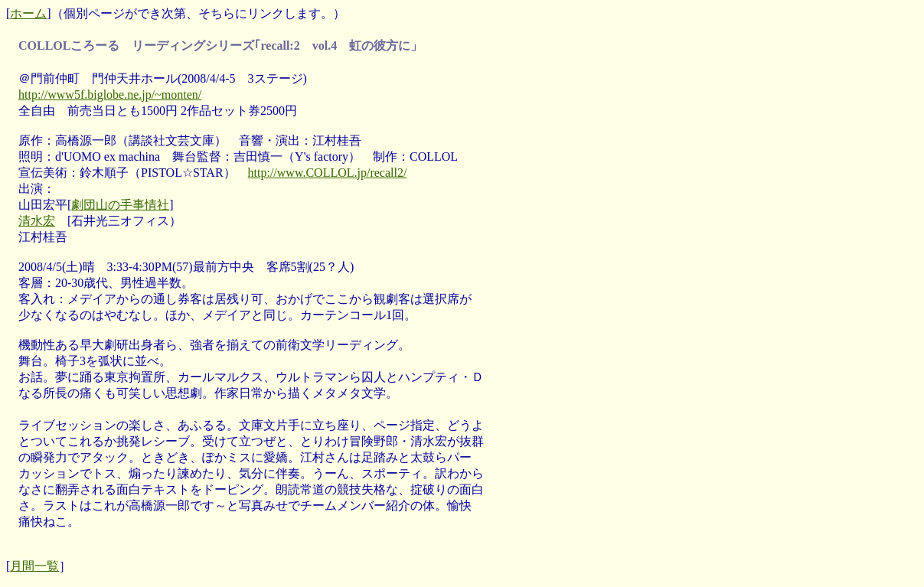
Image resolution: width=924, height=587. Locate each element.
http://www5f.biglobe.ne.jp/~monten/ (110, 95)
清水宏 (37, 221)
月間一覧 (34, 566)
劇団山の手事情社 (120, 205)
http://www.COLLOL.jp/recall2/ (328, 173)
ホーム (28, 13)
